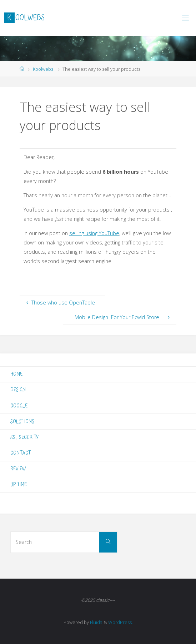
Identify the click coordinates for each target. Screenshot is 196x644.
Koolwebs (43, 69)
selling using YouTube (94, 233)
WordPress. (120, 622)
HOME (16, 374)
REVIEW (18, 469)
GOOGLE (19, 406)
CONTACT (21, 453)
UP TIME (19, 484)
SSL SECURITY (24, 437)
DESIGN (18, 390)
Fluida (96, 622)
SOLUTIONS (22, 422)
